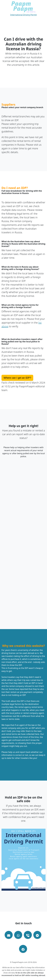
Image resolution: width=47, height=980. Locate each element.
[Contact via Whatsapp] (18, 935)
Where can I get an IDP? (17, 378)
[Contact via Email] (9, 935)
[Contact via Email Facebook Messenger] (37, 935)
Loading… (23, 537)
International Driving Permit (23, 15)
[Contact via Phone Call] (28, 935)
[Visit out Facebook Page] (23, 949)
